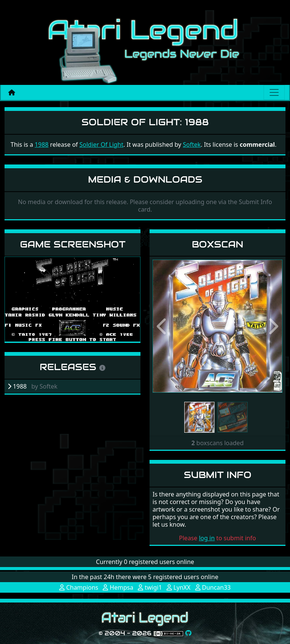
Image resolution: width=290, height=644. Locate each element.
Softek (192, 144)
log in (207, 538)
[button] (162, 326)
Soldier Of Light (101, 144)
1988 (42, 144)
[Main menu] (274, 92)
